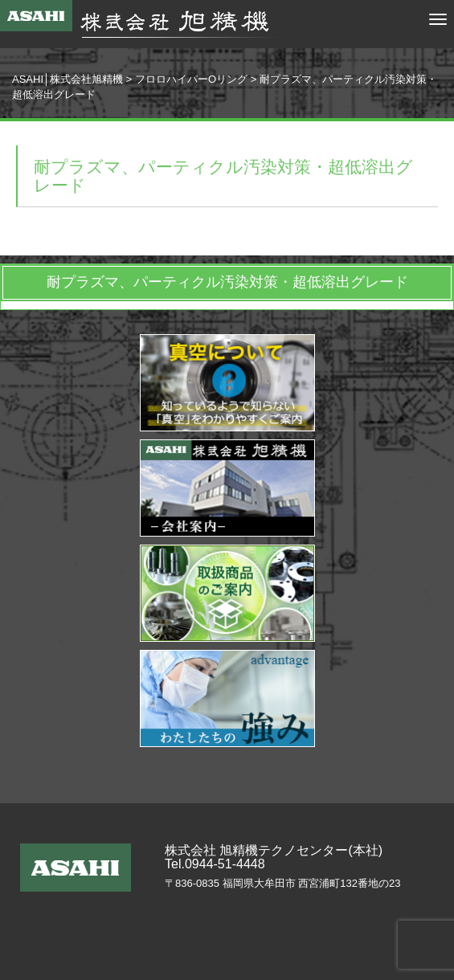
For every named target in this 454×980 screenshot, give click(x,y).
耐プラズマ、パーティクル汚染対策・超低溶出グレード (227, 282)
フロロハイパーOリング (191, 79)
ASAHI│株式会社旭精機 (67, 79)
